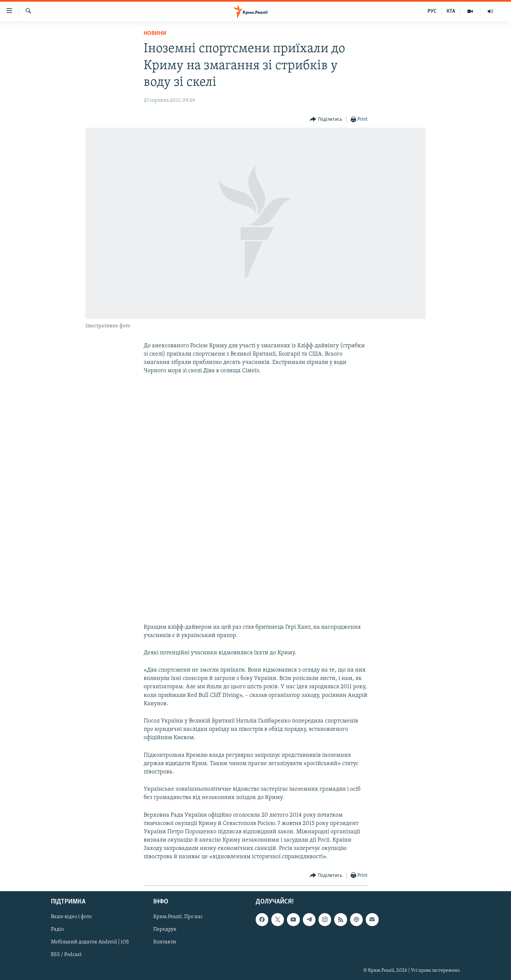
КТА (451, 11)
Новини (155, 33)
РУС (432, 11)
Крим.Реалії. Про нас (178, 917)
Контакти (165, 942)
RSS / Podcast (66, 955)
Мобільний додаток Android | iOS (90, 942)
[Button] (326, 120)
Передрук (165, 929)
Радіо (57, 929)
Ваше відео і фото (71, 917)
